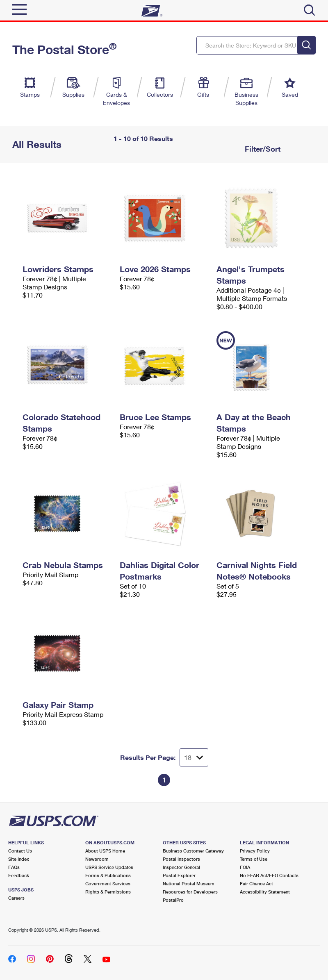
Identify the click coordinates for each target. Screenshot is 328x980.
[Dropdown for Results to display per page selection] (194, 757)
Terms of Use (254, 859)
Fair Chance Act (256, 883)
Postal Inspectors (181, 859)
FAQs (14, 867)
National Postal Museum (189, 883)
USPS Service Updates (109, 867)
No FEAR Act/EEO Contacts (269, 875)
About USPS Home (105, 851)
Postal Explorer (179, 875)
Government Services (108, 883)
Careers (16, 898)
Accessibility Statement (265, 892)
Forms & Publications (108, 875)
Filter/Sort (262, 149)
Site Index (19, 859)
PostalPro (173, 900)
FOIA (245, 867)
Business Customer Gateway (193, 851)
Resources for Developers (190, 892)
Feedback (19, 875)
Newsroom (97, 859)
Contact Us (20, 851)
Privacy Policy (255, 851)
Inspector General (181, 867)
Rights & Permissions (108, 892)
